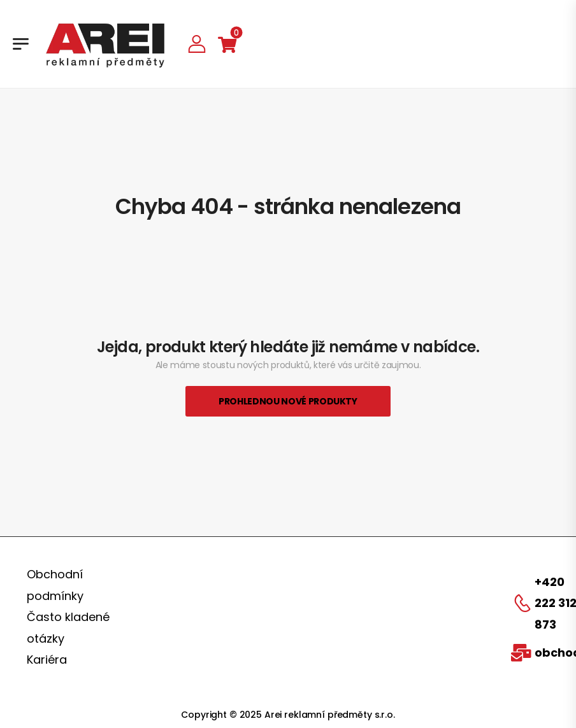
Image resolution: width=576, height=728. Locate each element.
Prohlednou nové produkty (288, 401)
